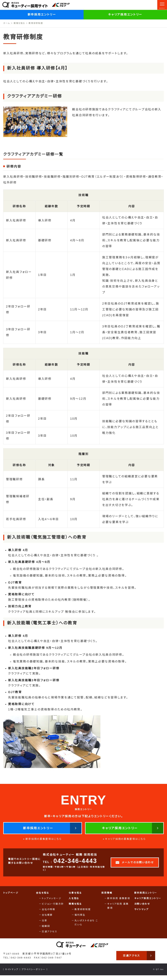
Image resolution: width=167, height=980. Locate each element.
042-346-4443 (75, 865)
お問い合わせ (142, 908)
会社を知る (43, 897)
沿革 (44, 925)
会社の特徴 (49, 914)
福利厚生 (80, 919)
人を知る (74, 902)
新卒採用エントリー (42, 15)
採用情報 (107, 897)
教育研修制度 (83, 914)
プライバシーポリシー (33, 974)
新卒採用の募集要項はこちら (44, 843)
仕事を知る (75, 897)
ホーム (7, 23)
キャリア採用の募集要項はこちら (126, 843)
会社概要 (47, 919)
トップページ (11, 897)
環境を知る (19, 23)
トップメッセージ (52, 902)
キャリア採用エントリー (125, 15)
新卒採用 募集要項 (119, 902)
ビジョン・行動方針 (53, 908)
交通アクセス (49, 936)
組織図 (46, 930)
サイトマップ (141, 914)
